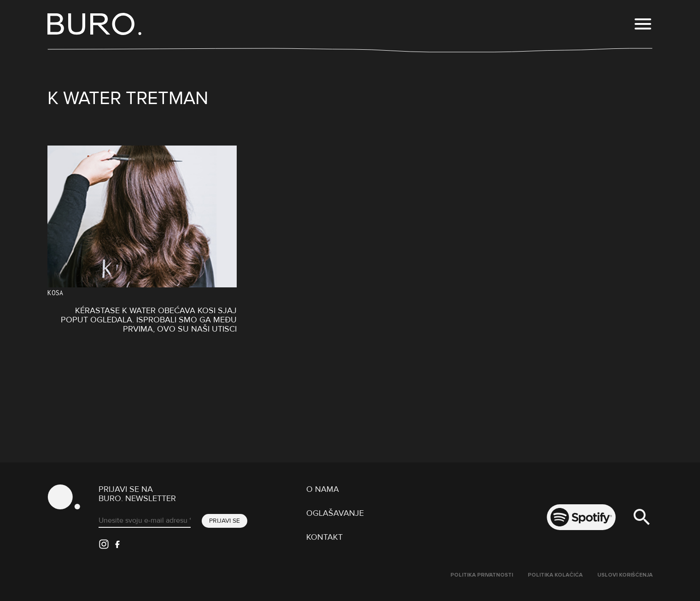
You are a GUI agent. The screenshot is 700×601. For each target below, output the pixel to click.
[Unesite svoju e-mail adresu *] (145, 521)
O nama (323, 489)
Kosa (55, 293)
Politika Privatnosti (482, 575)
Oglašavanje (335, 513)
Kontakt (324, 537)
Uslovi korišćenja (625, 575)
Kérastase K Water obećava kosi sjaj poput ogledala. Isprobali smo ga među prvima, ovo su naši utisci (149, 320)
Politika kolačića (555, 575)
